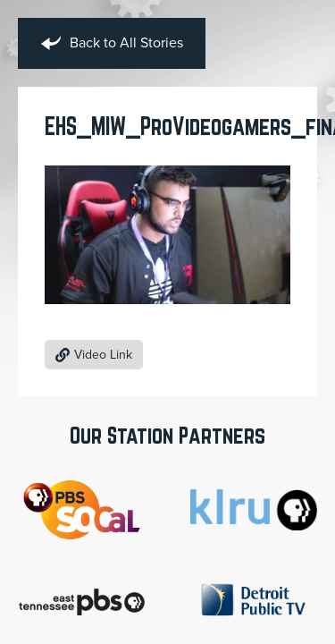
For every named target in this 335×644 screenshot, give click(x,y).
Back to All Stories (112, 44)
